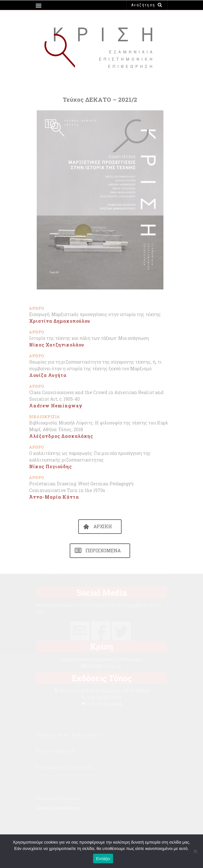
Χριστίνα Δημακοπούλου (60, 321)
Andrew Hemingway (56, 406)
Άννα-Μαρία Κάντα (54, 497)
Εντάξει (103, 859)
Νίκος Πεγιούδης (51, 466)
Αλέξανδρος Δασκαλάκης (61, 436)
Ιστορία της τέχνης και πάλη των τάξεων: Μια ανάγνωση (89, 338)
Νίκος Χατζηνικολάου (57, 345)
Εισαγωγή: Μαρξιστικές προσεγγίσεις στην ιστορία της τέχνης (95, 314)
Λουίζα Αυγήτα (48, 375)
